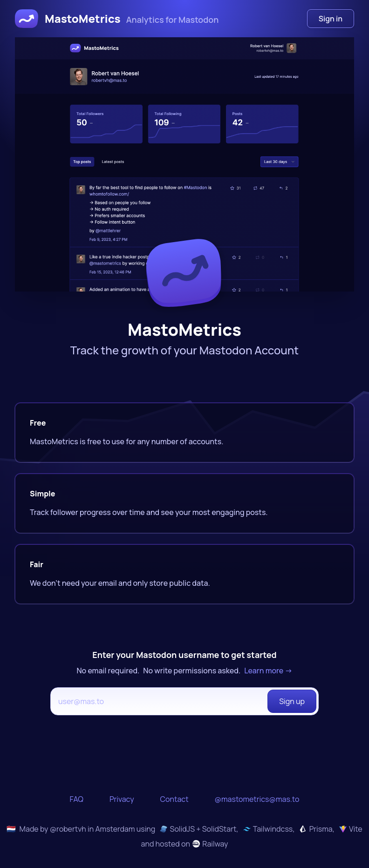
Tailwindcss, (269, 829)
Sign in (331, 19)
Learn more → (268, 671)
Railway (210, 844)
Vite (351, 829)
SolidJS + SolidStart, (199, 829)
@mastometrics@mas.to (257, 799)
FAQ (77, 799)
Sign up (292, 701)
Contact (174, 799)
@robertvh (68, 829)
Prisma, (317, 829)
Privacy (122, 799)
